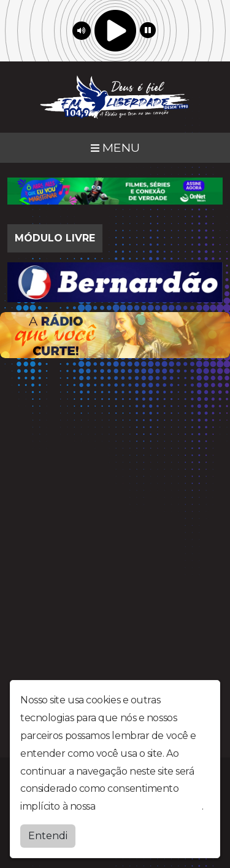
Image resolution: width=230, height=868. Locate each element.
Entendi (48, 836)
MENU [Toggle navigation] (115, 147)
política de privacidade (150, 806)
